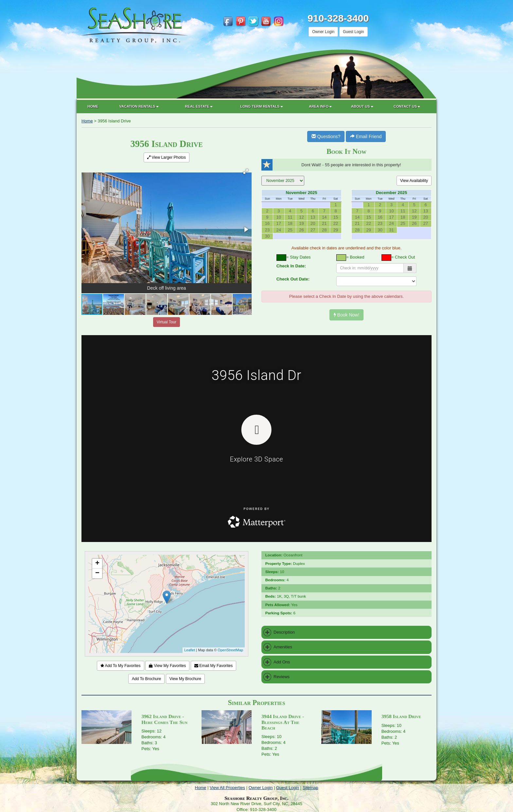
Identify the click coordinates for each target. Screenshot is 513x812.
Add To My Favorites (121, 666)
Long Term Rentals (261, 106)
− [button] (97, 573)
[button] (246, 171)
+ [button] (97, 564)
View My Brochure (185, 679)
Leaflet (190, 650)
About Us (362, 106)
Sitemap (310, 788)
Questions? (326, 136)
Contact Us (407, 106)
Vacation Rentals (139, 106)
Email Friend (366, 136)
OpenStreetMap (230, 650)
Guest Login (354, 32)
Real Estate (199, 106)
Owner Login (323, 32)
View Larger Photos (167, 157)
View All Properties (227, 788)
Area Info (320, 106)
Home (93, 106)
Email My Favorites (213, 666)
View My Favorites (167, 666)
